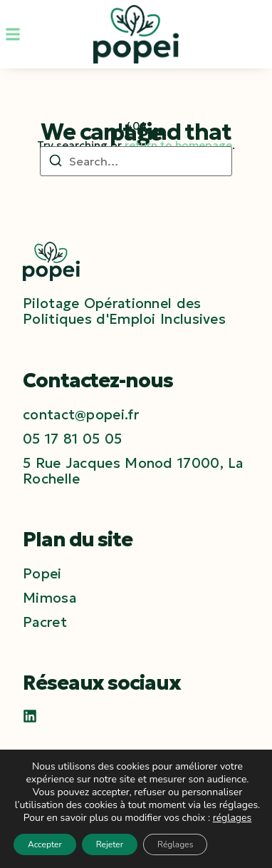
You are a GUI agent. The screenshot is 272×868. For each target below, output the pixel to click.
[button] (13, 34)
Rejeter (110, 844)
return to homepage (178, 145)
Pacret (45, 622)
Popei (42, 573)
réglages (232, 818)
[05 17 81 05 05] (72, 439)
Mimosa (49, 598)
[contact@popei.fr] (81, 414)
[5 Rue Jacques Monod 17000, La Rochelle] (136, 471)
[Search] (56, 163)
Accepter (45, 844)
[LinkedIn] (30, 716)
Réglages (175, 844)
